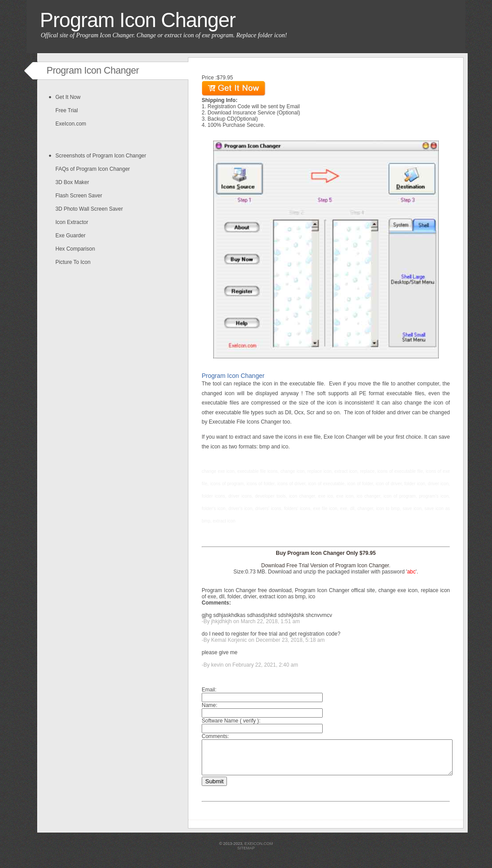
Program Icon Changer (138, 20)
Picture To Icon (73, 262)
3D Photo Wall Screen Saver (89, 209)
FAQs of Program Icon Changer (93, 169)
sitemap (246, 855)
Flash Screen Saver (79, 196)
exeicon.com (259, 850)
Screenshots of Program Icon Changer (101, 156)
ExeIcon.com (71, 124)
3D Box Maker (72, 182)
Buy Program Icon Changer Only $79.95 (326, 553)
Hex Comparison (75, 249)
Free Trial (67, 110)
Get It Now (68, 97)
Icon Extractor (72, 222)
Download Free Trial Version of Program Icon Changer (325, 566)
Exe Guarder (70, 236)
